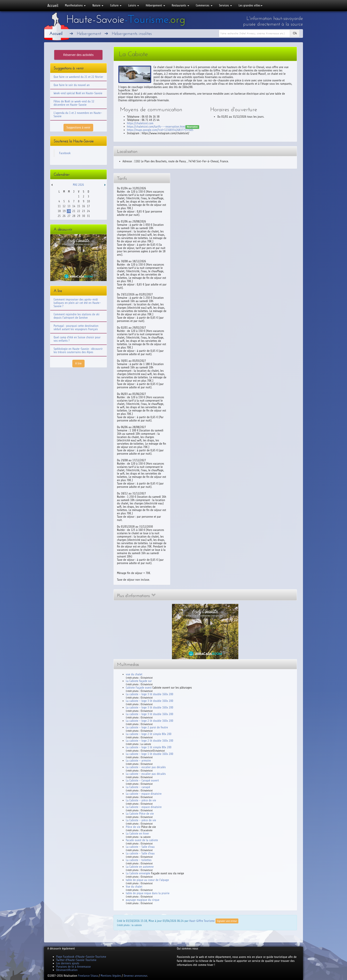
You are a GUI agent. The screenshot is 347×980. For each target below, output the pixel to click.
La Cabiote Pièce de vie (140, 814)
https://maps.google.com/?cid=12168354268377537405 (160, 130)
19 (64, 211)
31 (88, 216)
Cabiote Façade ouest (139, 688)
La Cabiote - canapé (138, 787)
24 (88, 211)
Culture (116, 5)
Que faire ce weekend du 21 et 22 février (78, 77)
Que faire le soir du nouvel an (72, 85)
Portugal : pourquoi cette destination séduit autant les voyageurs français (76, 327)
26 (64, 216)
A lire (78, 363)
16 (84, 206)
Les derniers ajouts (68, 963)
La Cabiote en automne (140, 867)
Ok (295, 33)
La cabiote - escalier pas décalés (146, 767)
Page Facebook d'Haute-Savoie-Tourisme (81, 957)
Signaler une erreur (227, 921)
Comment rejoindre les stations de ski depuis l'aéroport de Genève (76, 316)
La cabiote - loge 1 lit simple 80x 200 (149, 747)
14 (74, 206)
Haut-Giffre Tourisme (202, 921)
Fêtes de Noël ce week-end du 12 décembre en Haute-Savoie (74, 103)
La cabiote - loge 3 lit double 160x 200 (150, 694)
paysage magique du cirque (143, 900)
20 (69, 211)
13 (69, 206)
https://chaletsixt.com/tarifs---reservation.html (156, 127)
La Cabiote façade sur (139, 681)
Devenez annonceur (136, 976)
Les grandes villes (251, 5)
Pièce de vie (133, 827)
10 (88, 201)
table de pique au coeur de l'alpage (147, 880)
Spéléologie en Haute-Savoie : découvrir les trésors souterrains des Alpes (78, 350)
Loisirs (134, 5)
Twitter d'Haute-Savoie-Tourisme (76, 960)
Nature (98, 5)
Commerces (204, 5)
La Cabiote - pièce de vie (141, 800)
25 (59, 216)
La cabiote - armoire (138, 761)
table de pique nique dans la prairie (148, 893)
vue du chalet (134, 674)
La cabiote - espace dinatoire (144, 794)
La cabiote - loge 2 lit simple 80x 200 (149, 734)
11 (59, 206)
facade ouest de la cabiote (142, 840)
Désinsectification (67, 970)
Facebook (65, 153)
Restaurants (180, 5)
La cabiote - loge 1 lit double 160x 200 (150, 754)
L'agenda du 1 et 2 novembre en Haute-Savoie (78, 115)
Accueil (53, 6)
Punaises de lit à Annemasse (73, 967)
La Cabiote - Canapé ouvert (142, 780)
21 (74, 211)
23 (84, 211)
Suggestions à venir (78, 127)
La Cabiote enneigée (138, 873)
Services (226, 5)
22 (79, 211)
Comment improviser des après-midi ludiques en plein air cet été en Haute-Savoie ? (77, 303)
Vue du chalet (134, 887)
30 (84, 216)
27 (69, 216)
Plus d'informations (136, 596)
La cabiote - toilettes (139, 860)
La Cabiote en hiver (138, 834)
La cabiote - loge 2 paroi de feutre (147, 727)
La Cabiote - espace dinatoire (144, 807)
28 (74, 216)
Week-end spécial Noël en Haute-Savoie (78, 93)
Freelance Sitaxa (88, 976)
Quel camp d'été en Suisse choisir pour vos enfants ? (77, 339)
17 (88, 206)
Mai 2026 (78, 185)
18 (59, 211)
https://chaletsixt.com (140, 123)
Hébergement (155, 5)
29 (79, 216)
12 (64, 206)
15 (79, 206)
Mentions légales (111, 976)
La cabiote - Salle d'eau (140, 847)
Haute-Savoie (126, 19)
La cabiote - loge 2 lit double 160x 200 (150, 721)
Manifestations (75, 5)
